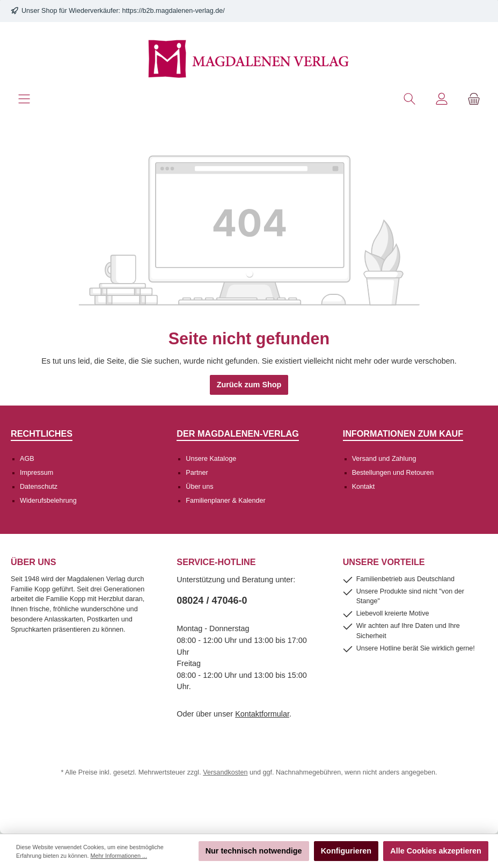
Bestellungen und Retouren (393, 473)
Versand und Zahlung (384, 459)
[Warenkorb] (474, 99)
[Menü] (24, 99)
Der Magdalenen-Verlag (238, 433)
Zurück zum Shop (249, 385)
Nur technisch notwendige (254, 851)
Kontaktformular (262, 714)
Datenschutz (39, 487)
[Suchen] (409, 99)
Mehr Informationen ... (118, 856)
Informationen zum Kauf (403, 433)
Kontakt (364, 487)
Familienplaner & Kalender (225, 501)
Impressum (36, 473)
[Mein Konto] (442, 99)
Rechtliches (42, 433)
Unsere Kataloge (211, 459)
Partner (197, 473)
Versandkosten (225, 772)
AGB (27, 459)
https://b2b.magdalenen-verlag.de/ (174, 11)
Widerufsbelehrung (48, 501)
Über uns (199, 487)
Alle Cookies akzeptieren (436, 851)
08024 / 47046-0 (212, 601)
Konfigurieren (346, 851)
